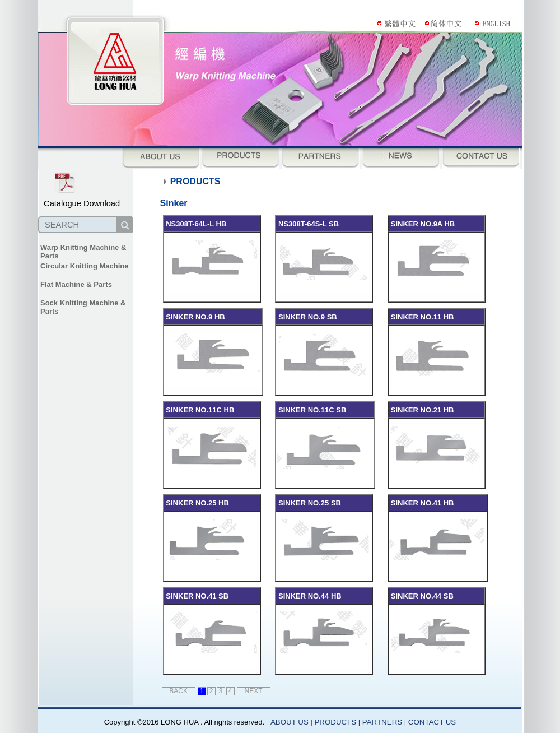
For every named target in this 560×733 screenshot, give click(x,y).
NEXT (254, 691)
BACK (178, 691)
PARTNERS (383, 722)
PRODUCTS (335, 722)
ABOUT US (290, 722)
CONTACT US (432, 722)
